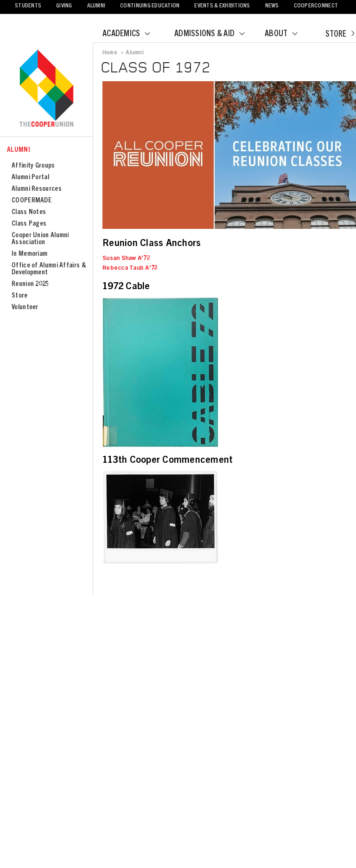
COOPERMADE (32, 201)
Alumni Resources (37, 189)
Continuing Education (150, 6)
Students (28, 6)
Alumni (96, 6)
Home (110, 53)
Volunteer (25, 308)
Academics (132, 34)
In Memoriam (29, 254)
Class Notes (29, 212)
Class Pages (29, 224)
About (287, 34)
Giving (64, 6)
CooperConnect (316, 6)
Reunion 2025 (30, 284)
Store (340, 35)
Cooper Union (46, 89)
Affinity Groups (33, 166)
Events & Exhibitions (222, 6)
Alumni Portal (30, 178)
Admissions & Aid (215, 34)
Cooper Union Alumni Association (40, 239)
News (272, 6)
